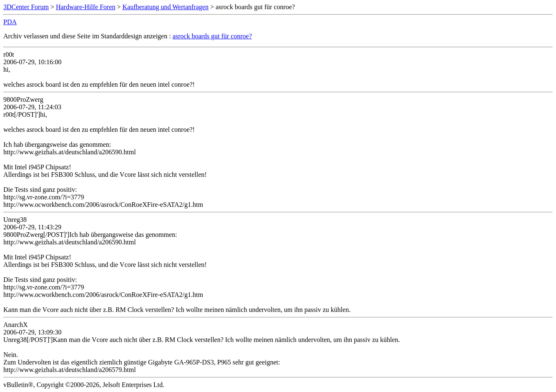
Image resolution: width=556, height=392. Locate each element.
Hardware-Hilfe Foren (86, 7)
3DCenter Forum (26, 7)
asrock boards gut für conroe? (212, 36)
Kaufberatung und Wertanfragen (166, 7)
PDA (10, 22)
